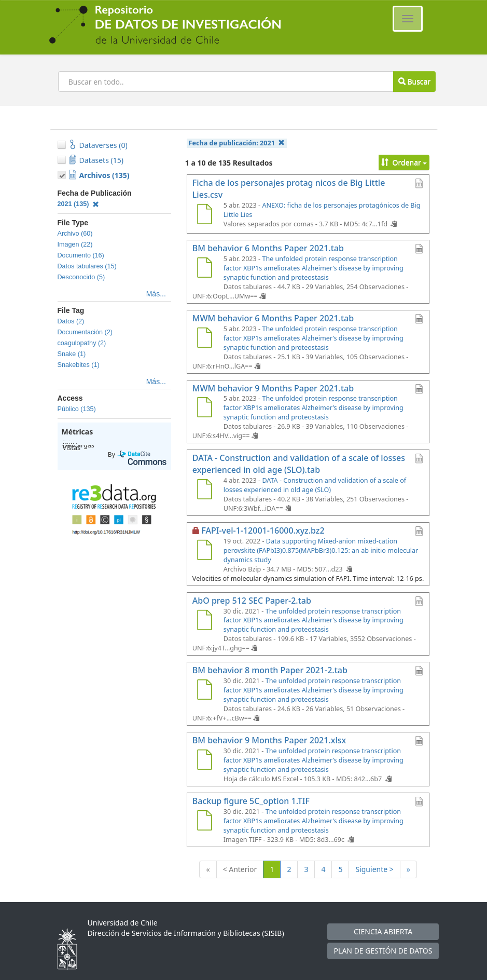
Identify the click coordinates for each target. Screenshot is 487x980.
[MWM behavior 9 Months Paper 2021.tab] (205, 409)
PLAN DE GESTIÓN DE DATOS (383, 951)
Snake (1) (72, 354)
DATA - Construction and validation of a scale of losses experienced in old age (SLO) (315, 485)
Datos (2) (71, 321)
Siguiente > (374, 869)
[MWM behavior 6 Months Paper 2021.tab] (205, 339)
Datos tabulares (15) (87, 266)
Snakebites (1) (79, 365)
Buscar (414, 81)
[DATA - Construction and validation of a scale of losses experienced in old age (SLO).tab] (205, 491)
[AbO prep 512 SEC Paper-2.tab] (205, 621)
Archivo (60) (75, 234)
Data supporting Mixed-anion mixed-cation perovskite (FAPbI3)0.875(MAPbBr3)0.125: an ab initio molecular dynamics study (321, 550)
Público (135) (77, 409)
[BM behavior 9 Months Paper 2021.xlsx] (205, 761)
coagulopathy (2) (82, 343)
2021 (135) (79, 204)
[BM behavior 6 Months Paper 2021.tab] (205, 269)
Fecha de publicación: (237, 143)
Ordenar (404, 162)
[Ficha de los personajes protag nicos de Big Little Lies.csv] (205, 215)
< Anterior (240, 869)
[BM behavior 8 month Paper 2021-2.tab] (205, 691)
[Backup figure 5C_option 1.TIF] (205, 822)
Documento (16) (81, 255)
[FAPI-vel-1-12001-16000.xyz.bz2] (205, 551)
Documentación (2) (85, 332)
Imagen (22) (75, 244)
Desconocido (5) (81, 277)
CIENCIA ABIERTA (383, 931)
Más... (156, 294)
